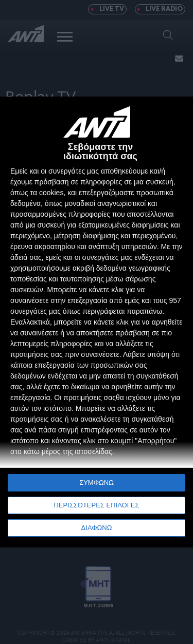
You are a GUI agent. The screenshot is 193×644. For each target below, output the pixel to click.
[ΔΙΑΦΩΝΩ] (174, 115)
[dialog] (97, 322)
